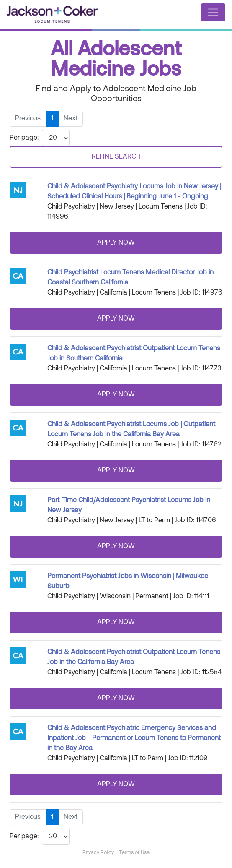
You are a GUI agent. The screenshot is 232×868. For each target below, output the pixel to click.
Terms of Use (134, 853)
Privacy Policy (98, 853)
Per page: (24, 138)
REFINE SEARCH (116, 157)
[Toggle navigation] (213, 12)
